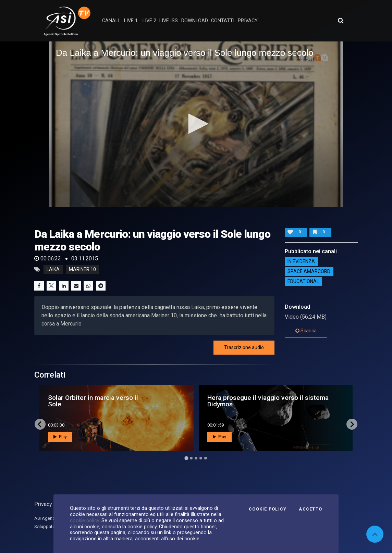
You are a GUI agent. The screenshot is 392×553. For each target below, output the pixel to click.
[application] (196, 124)
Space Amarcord (309, 271)
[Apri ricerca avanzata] (341, 21)
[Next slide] (352, 424)
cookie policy (84, 520)
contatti (223, 21)
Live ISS (169, 21)
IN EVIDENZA (301, 261)
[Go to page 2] (191, 458)
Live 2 (149, 21)
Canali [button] (111, 21)
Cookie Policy (268, 509)
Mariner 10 (82, 270)
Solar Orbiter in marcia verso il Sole (93, 401)
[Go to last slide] (40, 424)
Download (195, 21)
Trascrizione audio (244, 347)
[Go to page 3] (196, 458)
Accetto (310, 509)
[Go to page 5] (206, 458)
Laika (53, 270)
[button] (196, 124)
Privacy (43, 504)
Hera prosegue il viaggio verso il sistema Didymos (268, 401)
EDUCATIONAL (303, 281)
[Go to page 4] (201, 458)
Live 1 (131, 21)
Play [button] (60, 437)
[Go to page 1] (186, 458)
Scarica (306, 331)
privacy (248, 21)
